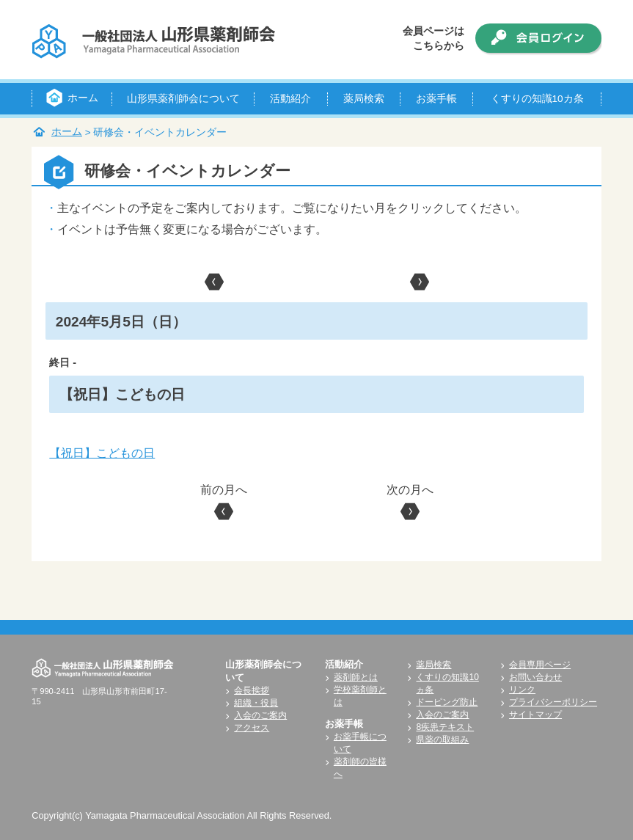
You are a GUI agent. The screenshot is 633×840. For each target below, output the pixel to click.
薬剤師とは (356, 677)
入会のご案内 (260, 715)
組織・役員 (256, 703)
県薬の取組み (442, 739)
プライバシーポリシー (553, 702)
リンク (522, 690)
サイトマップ (535, 715)
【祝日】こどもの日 (102, 453)
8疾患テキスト (445, 727)
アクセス (252, 728)
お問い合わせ (535, 677)
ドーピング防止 (447, 702)
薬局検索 (433, 665)
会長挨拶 (252, 690)
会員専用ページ (540, 665)
